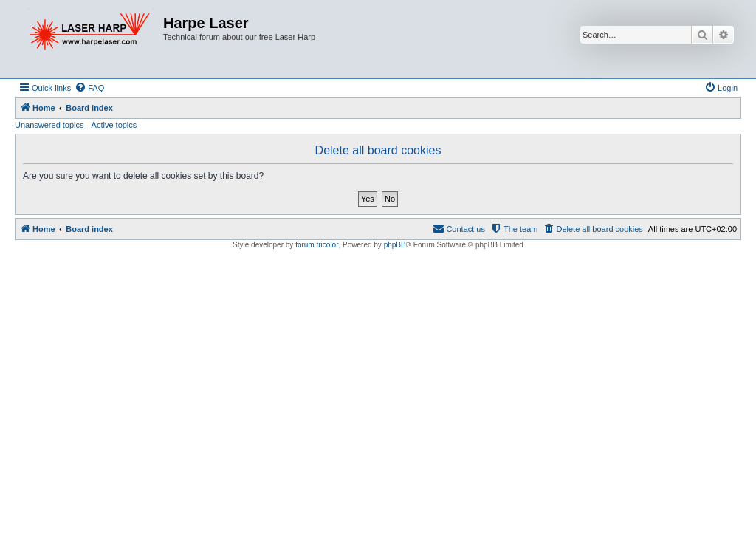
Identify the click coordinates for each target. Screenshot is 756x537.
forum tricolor (317, 245)
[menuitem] (89, 88)
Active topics (114, 125)
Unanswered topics (49, 125)
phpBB (395, 245)
